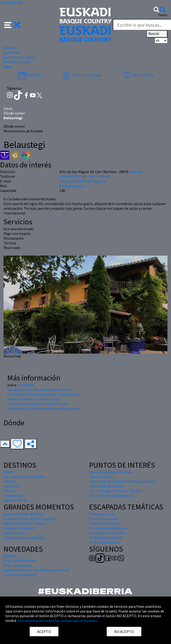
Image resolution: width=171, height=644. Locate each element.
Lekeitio (10, 481)
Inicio (8, 108)
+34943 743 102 (71, 176)
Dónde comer (14, 113)
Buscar (157, 34)
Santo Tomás (14, 533)
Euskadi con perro (103, 519)
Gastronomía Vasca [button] (19, 57)
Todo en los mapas (82, 75)
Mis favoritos (138, 75)
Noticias (10, 556)
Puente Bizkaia (101, 477)
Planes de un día (102, 514)
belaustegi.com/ (73, 186)
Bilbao (9, 472)
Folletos (29, 75)
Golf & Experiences (104, 542)
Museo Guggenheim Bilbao (111, 472)
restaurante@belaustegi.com (83, 181)
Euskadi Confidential (106, 537)
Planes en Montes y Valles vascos (34, 399)
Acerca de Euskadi (18, 565)
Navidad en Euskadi (19, 528)
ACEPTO (44, 632)
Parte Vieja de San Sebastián (112, 495)
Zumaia (10, 491)
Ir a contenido (11, 2)
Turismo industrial (104, 523)
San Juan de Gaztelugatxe (24, 477)
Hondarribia (13, 495)
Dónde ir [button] (10, 48)
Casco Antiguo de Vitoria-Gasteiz (115, 491)
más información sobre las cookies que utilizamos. (57, 620)
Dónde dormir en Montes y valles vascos (39, 390)
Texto (163, 15)
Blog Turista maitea (20, 561)
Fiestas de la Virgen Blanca (25, 523)
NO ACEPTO (124, 632)
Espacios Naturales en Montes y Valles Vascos (44, 408)
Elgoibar (136, 172)
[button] (12, 24)
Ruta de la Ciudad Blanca (109, 528)
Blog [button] (7, 67)
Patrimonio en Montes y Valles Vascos (38, 404)
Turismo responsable (21, 575)
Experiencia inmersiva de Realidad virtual (36, 570)
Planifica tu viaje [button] (17, 62)
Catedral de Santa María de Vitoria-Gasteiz (123, 481)
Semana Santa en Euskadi (24, 537)
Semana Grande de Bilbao (24, 514)
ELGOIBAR (26, 385)
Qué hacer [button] (12, 52)
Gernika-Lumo (15, 500)
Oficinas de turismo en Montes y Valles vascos (44, 394)
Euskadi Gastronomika (107, 533)
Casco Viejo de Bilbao (106, 486)
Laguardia (11, 486)
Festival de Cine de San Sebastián (30, 519)
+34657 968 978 (99, 176)
